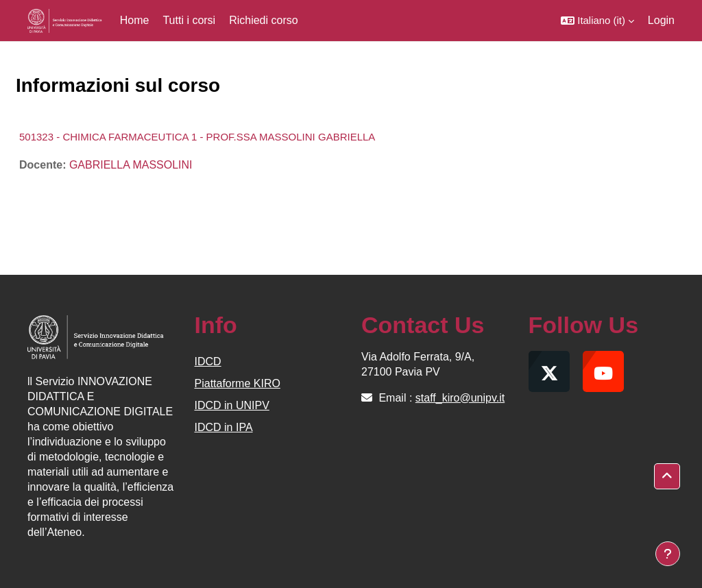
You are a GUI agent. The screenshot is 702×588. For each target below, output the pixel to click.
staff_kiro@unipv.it (460, 398)
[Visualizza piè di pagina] (668, 554)
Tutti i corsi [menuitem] (189, 20)
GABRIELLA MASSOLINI (131, 165)
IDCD (208, 362)
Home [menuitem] (135, 20)
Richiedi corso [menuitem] (263, 20)
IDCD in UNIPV (232, 405)
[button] (597, 21)
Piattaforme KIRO (238, 383)
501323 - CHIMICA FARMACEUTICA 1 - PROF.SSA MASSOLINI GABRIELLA (197, 137)
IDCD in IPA (224, 427)
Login (661, 20)
